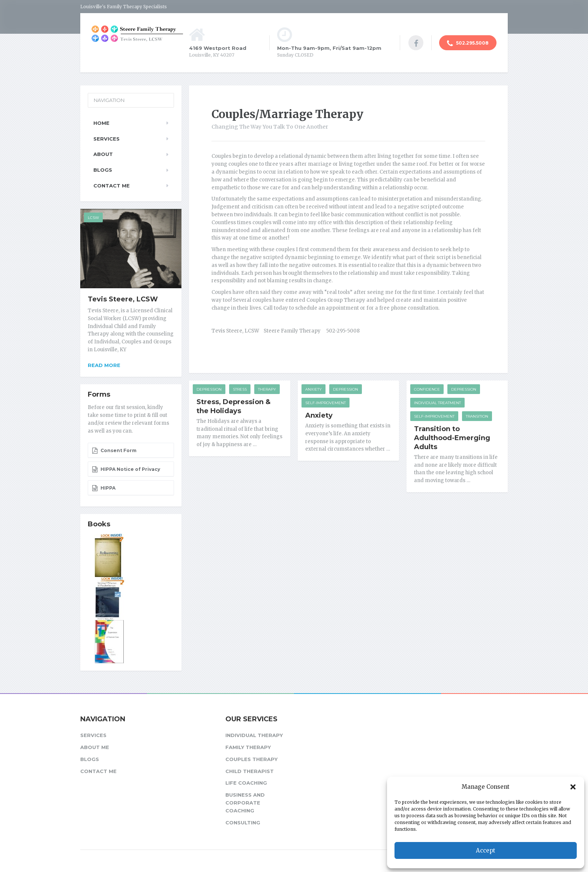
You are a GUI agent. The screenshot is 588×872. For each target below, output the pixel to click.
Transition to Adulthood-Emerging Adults (452, 438)
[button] (573, 787)
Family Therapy (248, 747)
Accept (486, 850)
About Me (95, 747)
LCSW (93, 218)
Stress (240, 389)
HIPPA (104, 488)
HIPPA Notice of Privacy (126, 469)
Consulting (243, 823)
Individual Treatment (437, 403)
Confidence (427, 389)
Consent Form (114, 451)
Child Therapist (250, 771)
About (103, 154)
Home (101, 123)
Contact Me (112, 186)
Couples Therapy (251, 759)
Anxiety (313, 389)
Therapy (267, 389)
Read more (104, 365)
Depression (209, 389)
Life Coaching (246, 783)
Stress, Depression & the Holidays (233, 406)
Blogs (103, 170)
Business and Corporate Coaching (245, 803)
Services (106, 139)
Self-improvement (325, 403)
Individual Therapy (254, 735)
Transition (477, 416)
